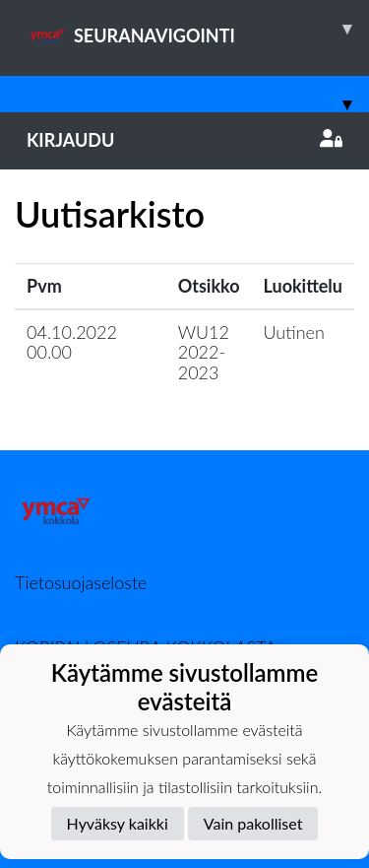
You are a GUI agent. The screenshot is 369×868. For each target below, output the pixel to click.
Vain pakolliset (253, 823)
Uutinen (294, 332)
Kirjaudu (184, 140)
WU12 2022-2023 (204, 352)
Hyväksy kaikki (118, 823)
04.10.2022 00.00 (72, 342)
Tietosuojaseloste (81, 582)
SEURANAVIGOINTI (198, 29)
